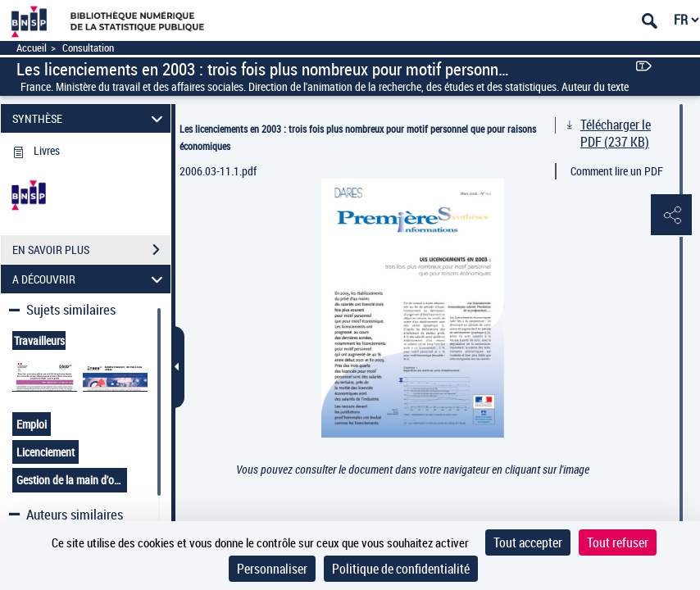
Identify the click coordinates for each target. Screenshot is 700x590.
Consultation (88, 48)
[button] (671, 216)
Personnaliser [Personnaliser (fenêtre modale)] (272, 569)
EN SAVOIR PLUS (91, 250)
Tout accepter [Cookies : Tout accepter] (528, 542)
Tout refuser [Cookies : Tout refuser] (618, 542)
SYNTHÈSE (90, 118)
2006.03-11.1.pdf (218, 171)
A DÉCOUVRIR (90, 279)
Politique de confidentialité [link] (401, 569)
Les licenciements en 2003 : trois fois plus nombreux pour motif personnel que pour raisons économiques (358, 137)
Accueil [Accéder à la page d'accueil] (32, 48)
